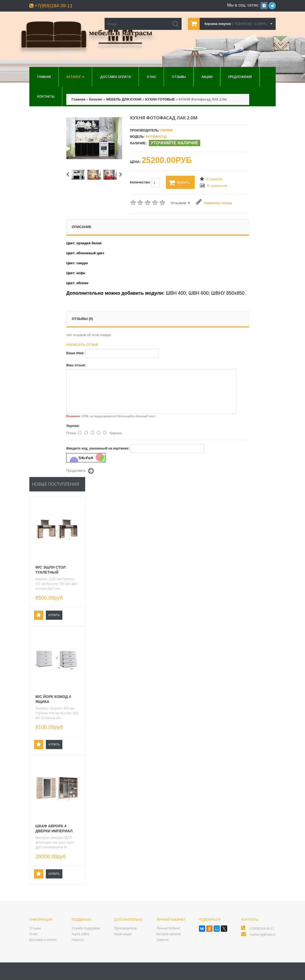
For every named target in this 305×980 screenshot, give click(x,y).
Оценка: (73, 426)
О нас (151, 77)
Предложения (240, 77)
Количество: (145, 183)
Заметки (162, 940)
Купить (179, 183)
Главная (44, 77)
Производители (125, 928)
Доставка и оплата (43, 940)
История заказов (169, 934)
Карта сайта (81, 934)
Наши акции (123, 934)
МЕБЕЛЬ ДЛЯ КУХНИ (124, 99)
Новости (78, 940)
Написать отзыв (214, 203)
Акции (207, 77)
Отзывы (179, 77)
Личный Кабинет (168, 928)
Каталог (74, 77)
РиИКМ (166, 130)
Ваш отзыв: (76, 365)
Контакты (46, 96)
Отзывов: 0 (180, 203)
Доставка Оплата (116, 77)
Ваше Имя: (75, 353)
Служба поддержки (86, 928)
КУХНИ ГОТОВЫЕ (160, 99)
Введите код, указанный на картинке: (98, 448)
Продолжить (80, 471)
